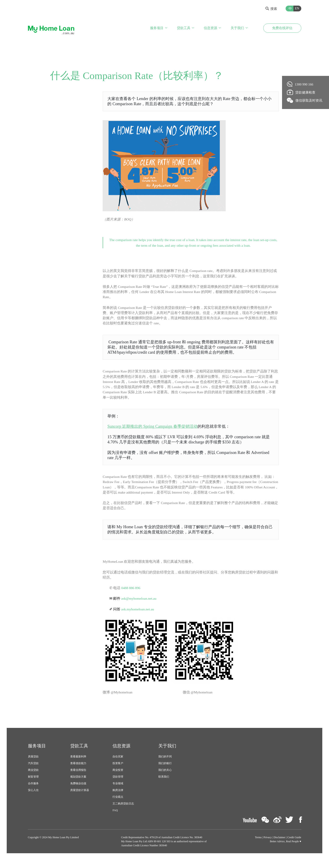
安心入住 (33, 798)
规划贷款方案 (78, 785)
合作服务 (33, 792)
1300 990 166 (300, 84)
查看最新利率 (78, 765)
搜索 (271, 9)
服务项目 (157, 29)
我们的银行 (165, 772)
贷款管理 (118, 785)
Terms (258, 845)
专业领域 (118, 792)
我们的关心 (165, 778)
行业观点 (118, 805)
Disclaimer (279, 845)
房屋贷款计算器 (80, 798)
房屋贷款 (33, 765)
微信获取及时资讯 (305, 100)
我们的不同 (165, 765)
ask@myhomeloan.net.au (139, 606)
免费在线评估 (282, 29)
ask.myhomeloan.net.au (138, 617)
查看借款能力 (78, 772)
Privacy (268, 845)
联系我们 (164, 785)
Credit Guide (294, 845)
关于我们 (237, 29)
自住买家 (118, 765)
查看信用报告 (78, 778)
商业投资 (118, 778)
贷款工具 (184, 29)
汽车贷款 (33, 772)
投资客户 (118, 772)
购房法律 (118, 798)
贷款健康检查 (301, 92)
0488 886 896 (131, 595)
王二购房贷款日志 (123, 812)
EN (297, 8)
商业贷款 (33, 778)
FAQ (115, 819)
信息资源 (210, 29)
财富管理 (33, 785)
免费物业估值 (78, 792)
